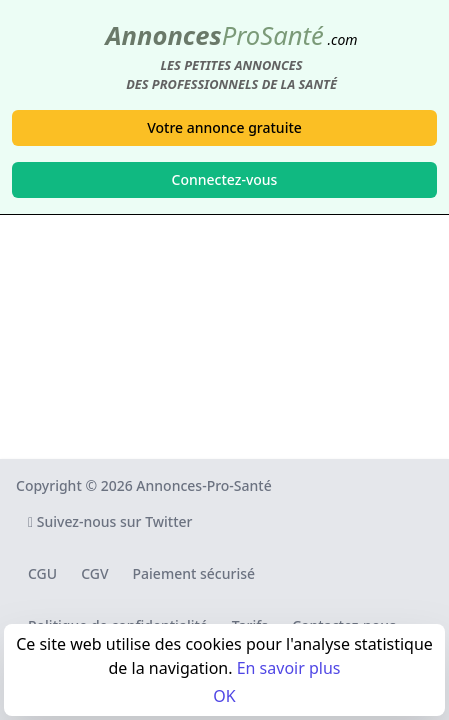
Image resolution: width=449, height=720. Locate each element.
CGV (94, 573)
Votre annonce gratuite (224, 127)
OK (224, 696)
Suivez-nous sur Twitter (110, 521)
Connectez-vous (225, 179)
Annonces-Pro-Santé (203, 485)
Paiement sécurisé (194, 573)
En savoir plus (289, 668)
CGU (42, 573)
